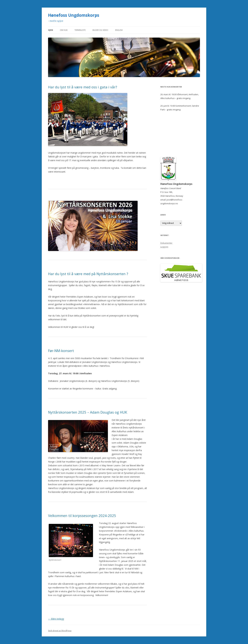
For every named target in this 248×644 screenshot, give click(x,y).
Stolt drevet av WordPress (60, 631)
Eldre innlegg (56, 619)
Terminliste (80, 30)
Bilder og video (100, 30)
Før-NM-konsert (61, 351)
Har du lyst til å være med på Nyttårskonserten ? (88, 274)
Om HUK (64, 30)
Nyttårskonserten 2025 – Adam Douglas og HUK (88, 412)
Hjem (51, 30)
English (119, 30)
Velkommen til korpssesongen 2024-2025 (82, 516)
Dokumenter (166, 243)
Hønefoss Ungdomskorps (74, 15)
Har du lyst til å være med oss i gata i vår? (83, 87)
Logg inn (164, 247)
